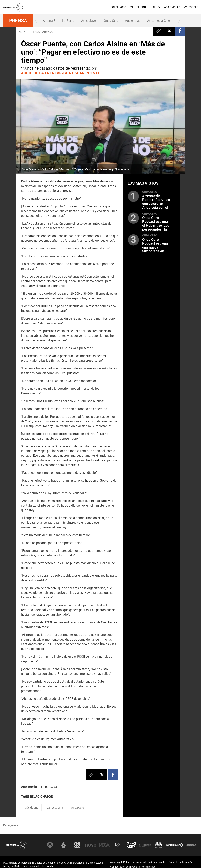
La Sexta (68, 21)
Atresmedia (17, 845)
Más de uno (31, 808)
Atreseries (118, 845)
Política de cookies (157, 862)
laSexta (63, 845)
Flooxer (191, 845)
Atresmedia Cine (159, 21)
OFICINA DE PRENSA (149, 7)
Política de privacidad (135, 862)
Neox (77, 845)
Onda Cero (111, 21)
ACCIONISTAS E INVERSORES (181, 7)
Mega (104, 845)
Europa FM (145, 845)
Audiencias (133, 21)
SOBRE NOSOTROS (122, 7)
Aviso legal (116, 862)
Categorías (11, 825)
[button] (36, 21)
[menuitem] (122, 7)
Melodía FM (159, 845)
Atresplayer (89, 21)
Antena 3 (49, 21)
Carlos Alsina (55, 808)
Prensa (18, 21)
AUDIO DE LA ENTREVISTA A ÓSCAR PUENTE (60, 73)
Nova (91, 845)
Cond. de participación (181, 862)
